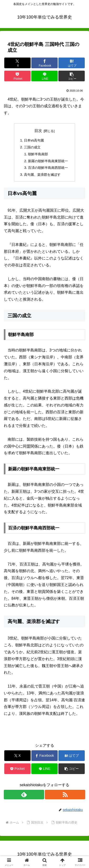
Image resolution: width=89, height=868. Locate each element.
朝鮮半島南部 (38, 154)
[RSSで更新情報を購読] (65, 795)
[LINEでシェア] (44, 76)
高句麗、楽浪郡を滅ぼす (42, 175)
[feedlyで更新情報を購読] (24, 795)
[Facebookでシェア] (44, 63)
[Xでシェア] (17, 63)
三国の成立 (32, 147)
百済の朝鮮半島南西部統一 (48, 168)
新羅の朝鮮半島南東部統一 (48, 161)
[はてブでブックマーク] (72, 63)
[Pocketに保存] (17, 76)
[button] (72, 76)
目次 (38, 131)
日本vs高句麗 (36, 140)
